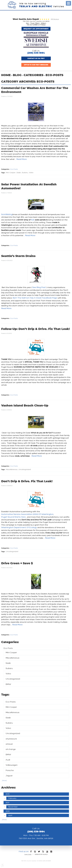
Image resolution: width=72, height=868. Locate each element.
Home (6, 75)
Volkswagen (12, 765)
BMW (8, 684)
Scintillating (7, 214)
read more (22, 159)
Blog (17, 75)
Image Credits (28, 854)
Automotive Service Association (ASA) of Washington (27, 514)
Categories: (10, 642)
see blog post (39, 287)
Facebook (31, 852)
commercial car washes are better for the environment (35, 90)
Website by (41, 854)
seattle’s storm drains (18, 256)
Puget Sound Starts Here (13, 517)
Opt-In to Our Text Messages (36, 65)
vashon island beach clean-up (25, 406)
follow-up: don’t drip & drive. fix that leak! (35, 329)
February (12, 798)
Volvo (31, 173)
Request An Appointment (36, 29)
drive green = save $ (17, 563)
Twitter (39, 852)
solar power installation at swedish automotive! (29, 187)
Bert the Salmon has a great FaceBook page (35, 298)
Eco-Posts (54, 75)
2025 (8, 794)
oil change (11, 749)
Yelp (43, 852)
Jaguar (9, 776)
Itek (33, 220)
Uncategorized (25, 470)
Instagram (51, 852)
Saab (19, 173)
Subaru (25, 173)
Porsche (10, 770)
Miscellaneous (12, 470)
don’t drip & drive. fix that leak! (27, 481)
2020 (8, 811)
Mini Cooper (11, 173)
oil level (9, 744)
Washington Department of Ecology (19, 527)
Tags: (5, 695)
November (13, 807)
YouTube (47, 852)
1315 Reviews (55, 19)
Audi (8, 760)
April (10, 815)
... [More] (4, 781)
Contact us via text (36, 58)
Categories (34, 75)
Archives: (8, 788)
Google (35, 852)
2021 (7, 803)
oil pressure (11, 739)
